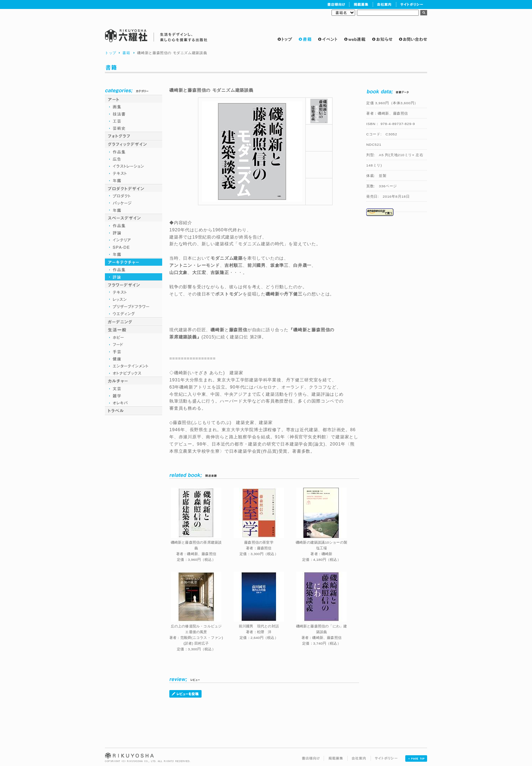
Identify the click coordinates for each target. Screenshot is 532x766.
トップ (111, 53)
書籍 (126, 53)
